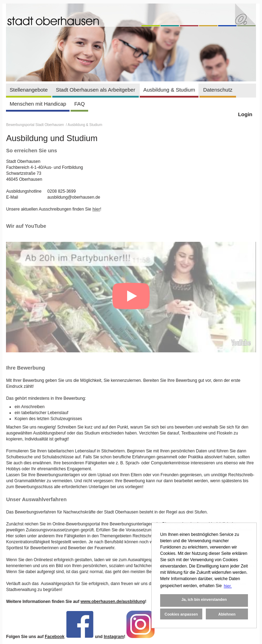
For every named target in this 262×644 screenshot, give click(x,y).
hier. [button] (228, 586)
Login (245, 114)
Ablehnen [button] (227, 614)
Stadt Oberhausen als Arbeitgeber (96, 90)
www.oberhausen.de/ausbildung (113, 602)
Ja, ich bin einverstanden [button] (204, 599)
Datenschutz (218, 90)
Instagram (114, 637)
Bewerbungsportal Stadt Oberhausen (35, 125)
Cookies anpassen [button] (181, 614)
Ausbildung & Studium (169, 90)
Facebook (54, 637)
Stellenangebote (28, 90)
